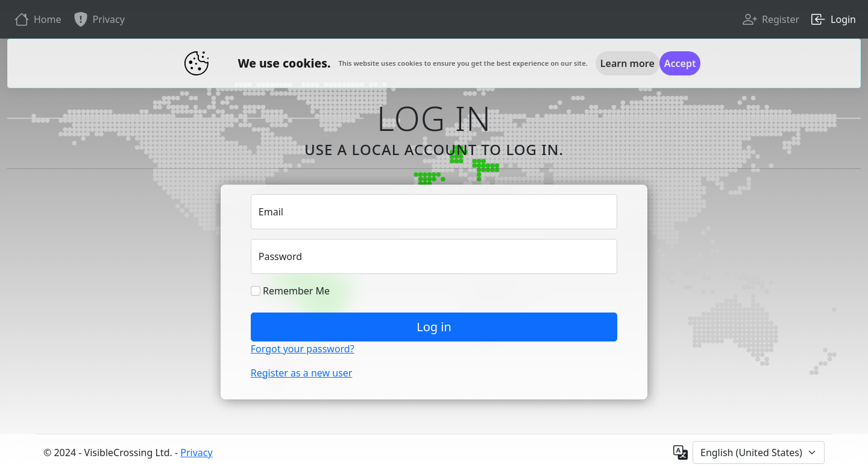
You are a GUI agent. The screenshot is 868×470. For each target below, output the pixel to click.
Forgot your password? (303, 349)
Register (770, 19)
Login (832, 19)
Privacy (98, 19)
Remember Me (290, 291)
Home (37, 19)
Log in (434, 327)
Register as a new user (302, 373)
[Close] (680, 63)
